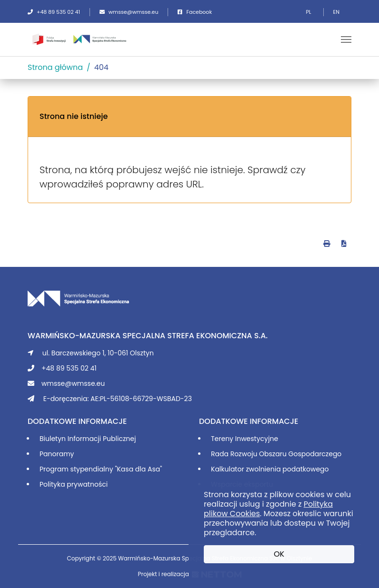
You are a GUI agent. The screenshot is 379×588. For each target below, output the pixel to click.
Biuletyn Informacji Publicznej (88, 439)
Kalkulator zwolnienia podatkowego (270, 469)
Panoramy (57, 454)
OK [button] (279, 554)
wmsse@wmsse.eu (129, 12)
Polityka (53, 484)
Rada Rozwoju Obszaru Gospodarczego (276, 454)
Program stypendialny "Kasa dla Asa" (101, 469)
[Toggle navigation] (346, 39)
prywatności (87, 484)
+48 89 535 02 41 (54, 12)
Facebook (195, 12)
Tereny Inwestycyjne (244, 439)
